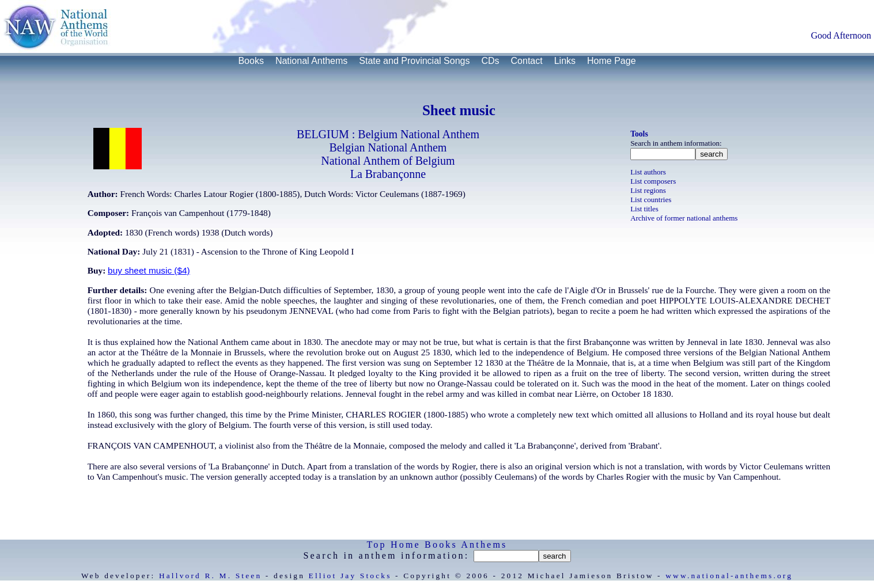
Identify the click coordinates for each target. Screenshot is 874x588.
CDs (490, 61)
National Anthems (311, 61)
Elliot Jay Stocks (350, 576)
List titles (644, 209)
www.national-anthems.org (729, 576)
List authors (648, 172)
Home (406, 545)
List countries (651, 200)
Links (565, 61)
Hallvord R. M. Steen (210, 576)
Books (251, 61)
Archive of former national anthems (684, 218)
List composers (653, 181)
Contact (527, 61)
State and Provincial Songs (414, 61)
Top (377, 545)
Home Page (612, 61)
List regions (648, 190)
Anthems (484, 545)
